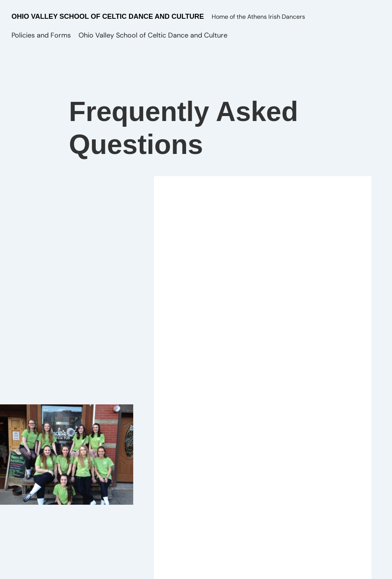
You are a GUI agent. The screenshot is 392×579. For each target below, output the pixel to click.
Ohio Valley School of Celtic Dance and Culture (108, 16)
